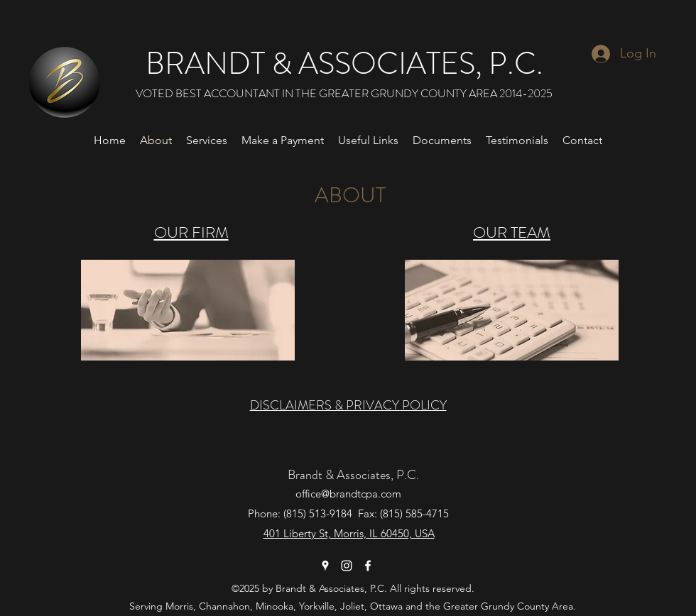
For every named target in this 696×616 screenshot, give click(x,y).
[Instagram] (347, 566)
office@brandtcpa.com (348, 494)
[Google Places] (325, 566)
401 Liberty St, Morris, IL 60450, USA (349, 533)
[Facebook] (368, 566)
